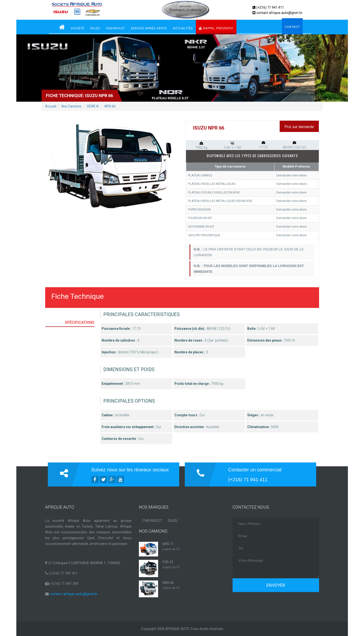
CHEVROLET (115, 28)
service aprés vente (149, 28)
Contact (292, 27)
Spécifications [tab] (80, 322)
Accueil (51, 106)
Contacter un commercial (255, 470)
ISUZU (95, 28)
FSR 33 (168, 562)
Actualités (183, 28)
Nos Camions (71, 106)
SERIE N (93, 106)
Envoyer (276, 585)
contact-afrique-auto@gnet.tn (279, 13)
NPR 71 (168, 544)
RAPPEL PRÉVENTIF (216, 28)
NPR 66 (110, 106)
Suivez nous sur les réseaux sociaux (130, 470)
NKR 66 (168, 583)
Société (78, 28)
